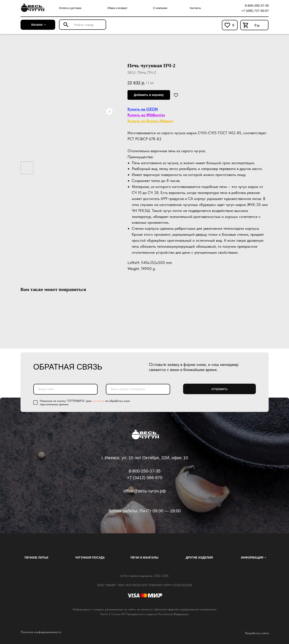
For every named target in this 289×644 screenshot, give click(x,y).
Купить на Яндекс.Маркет (150, 121)
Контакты (196, 8)
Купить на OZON (143, 109)
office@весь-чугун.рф (145, 491)
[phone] (138, 389)
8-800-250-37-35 (257, 5)
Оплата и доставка (70, 8)
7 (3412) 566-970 (146, 478)
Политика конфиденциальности (41, 632)
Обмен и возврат (117, 8)
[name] (65, 389)
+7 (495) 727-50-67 (255, 11)
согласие (98, 401)
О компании (160, 8)
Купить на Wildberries (146, 115)
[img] (32, 8)
